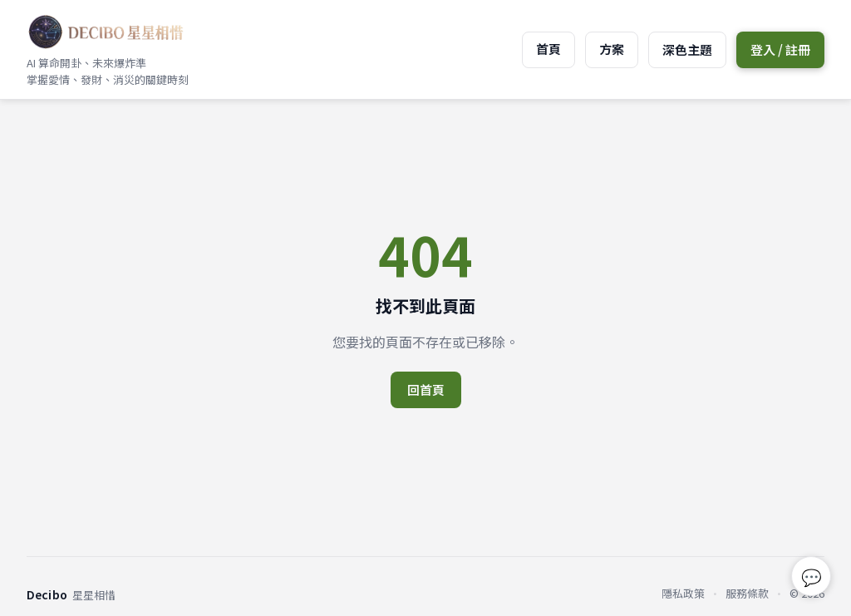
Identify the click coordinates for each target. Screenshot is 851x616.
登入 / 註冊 (780, 49)
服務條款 (747, 593)
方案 (612, 49)
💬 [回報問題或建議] (812, 577)
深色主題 (687, 49)
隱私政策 (683, 593)
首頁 (548, 49)
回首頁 (426, 389)
